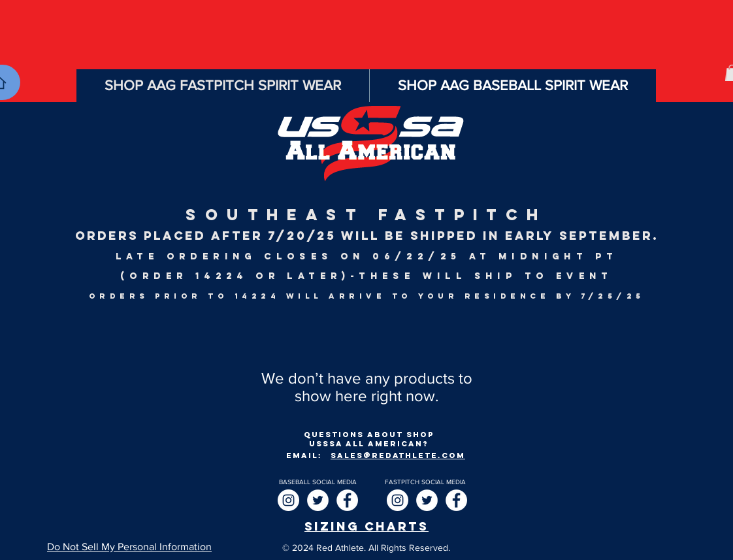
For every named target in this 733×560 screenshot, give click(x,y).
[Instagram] (288, 500)
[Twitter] (318, 500)
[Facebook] (347, 500)
